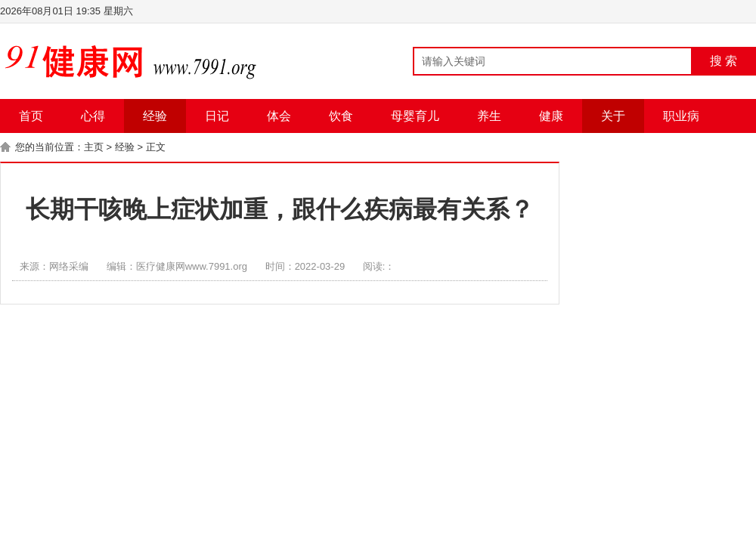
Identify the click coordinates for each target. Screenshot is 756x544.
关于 (613, 116)
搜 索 (723, 61)
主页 (94, 147)
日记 (217, 116)
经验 (155, 116)
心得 (93, 116)
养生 (489, 116)
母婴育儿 (415, 116)
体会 (279, 116)
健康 (551, 116)
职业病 (681, 116)
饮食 (341, 116)
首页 (31, 116)
